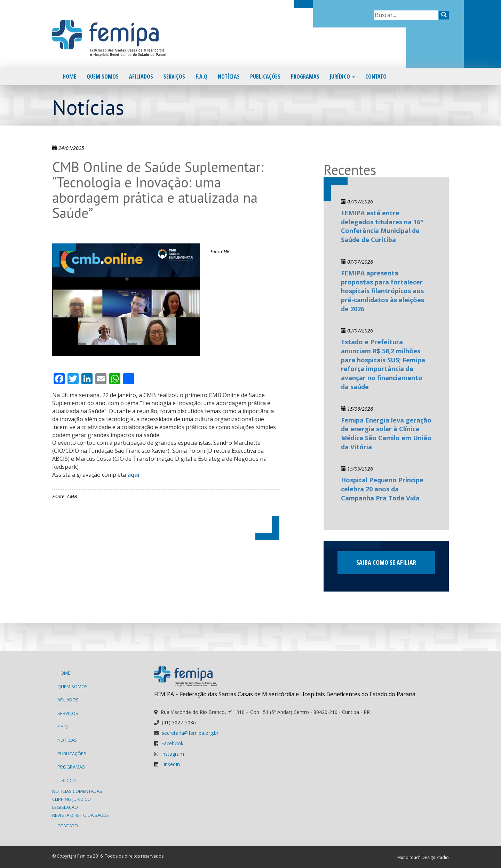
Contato (376, 77)
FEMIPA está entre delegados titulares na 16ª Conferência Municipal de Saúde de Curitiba (382, 226)
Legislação (65, 807)
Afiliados (141, 77)
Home (69, 77)
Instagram (173, 754)
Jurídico (342, 77)
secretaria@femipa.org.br (190, 733)
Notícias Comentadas (77, 791)
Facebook (172, 743)
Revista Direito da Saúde (81, 815)
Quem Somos (103, 77)
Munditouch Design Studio (423, 857)
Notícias (229, 77)
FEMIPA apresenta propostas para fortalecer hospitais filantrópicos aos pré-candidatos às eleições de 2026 (383, 291)
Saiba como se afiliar (386, 562)
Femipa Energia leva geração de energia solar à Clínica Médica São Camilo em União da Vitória (386, 433)
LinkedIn (170, 764)
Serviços (174, 77)
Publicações (265, 77)
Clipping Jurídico (71, 799)
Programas (305, 77)
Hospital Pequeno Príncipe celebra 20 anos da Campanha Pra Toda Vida (382, 489)
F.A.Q (201, 77)
